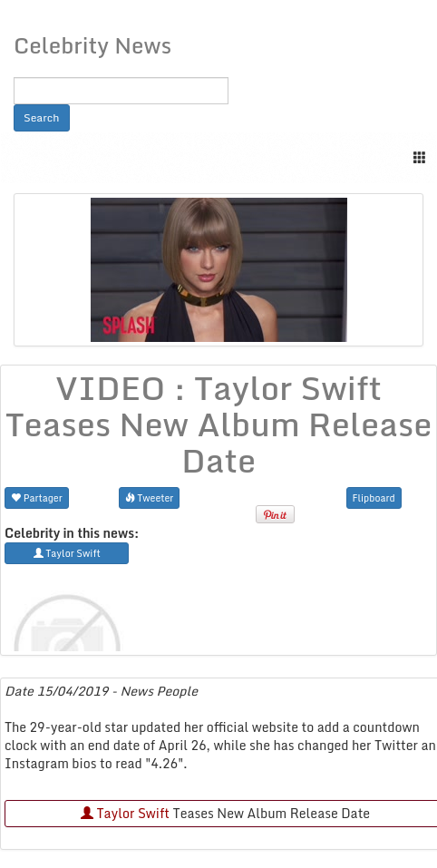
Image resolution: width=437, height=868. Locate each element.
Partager (37, 497)
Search (42, 117)
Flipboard (374, 497)
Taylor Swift (125, 813)
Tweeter (150, 497)
